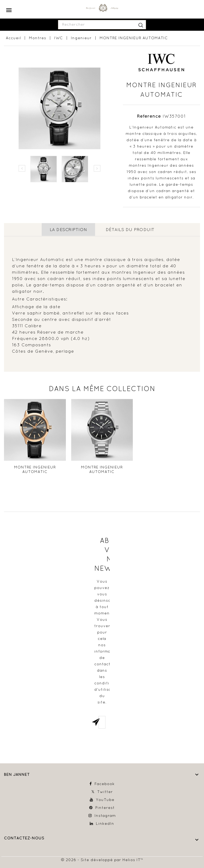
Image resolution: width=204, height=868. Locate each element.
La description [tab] (68, 229)
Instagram (105, 815)
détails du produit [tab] (130, 229)
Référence (149, 116)
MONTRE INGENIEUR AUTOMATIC (35, 469)
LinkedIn (105, 823)
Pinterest (105, 807)
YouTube (105, 799)
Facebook (105, 783)
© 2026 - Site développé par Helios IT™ (102, 860)
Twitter (105, 791)
